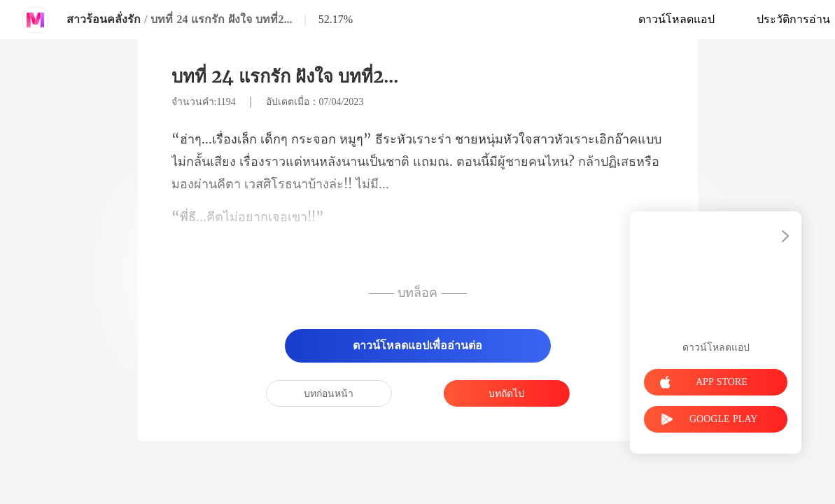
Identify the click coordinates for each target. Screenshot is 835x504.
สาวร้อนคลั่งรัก (104, 19)
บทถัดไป (506, 394)
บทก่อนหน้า (329, 394)
